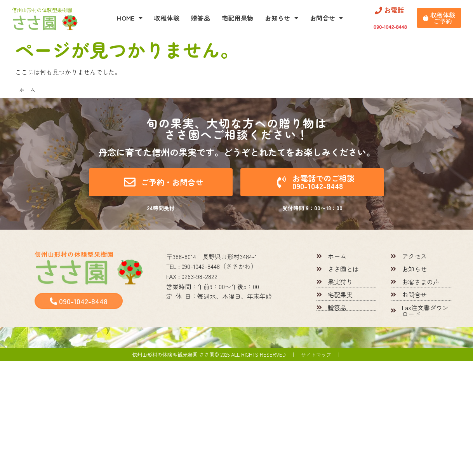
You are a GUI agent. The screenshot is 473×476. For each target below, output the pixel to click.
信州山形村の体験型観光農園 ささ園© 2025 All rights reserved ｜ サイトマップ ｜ (237, 355)
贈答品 (201, 18)
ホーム (27, 90)
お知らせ (282, 18)
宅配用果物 (238, 18)
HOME (130, 18)
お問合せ (327, 18)
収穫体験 (167, 18)
